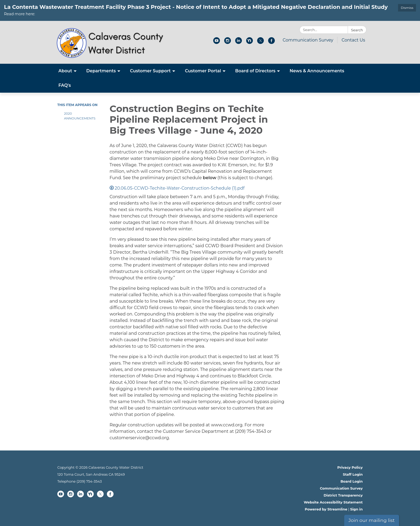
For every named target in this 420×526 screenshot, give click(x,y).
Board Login (352, 481)
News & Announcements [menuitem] (317, 71)
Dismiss (407, 8)
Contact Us (353, 40)
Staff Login (353, 474)
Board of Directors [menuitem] (255, 71)
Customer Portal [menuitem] (203, 71)
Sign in (356, 509)
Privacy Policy (350, 467)
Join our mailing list (372, 520)
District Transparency (343, 495)
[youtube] (217, 42)
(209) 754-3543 (89, 481)
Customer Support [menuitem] (150, 71)
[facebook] (271, 42)
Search (357, 30)
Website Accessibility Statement (333, 502)
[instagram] (228, 42)
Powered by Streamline (326, 509)
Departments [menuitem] (101, 71)
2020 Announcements (80, 116)
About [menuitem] (65, 71)
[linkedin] (239, 42)
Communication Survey (308, 40)
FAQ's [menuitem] (65, 85)
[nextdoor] (250, 42)
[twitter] (260, 42)
